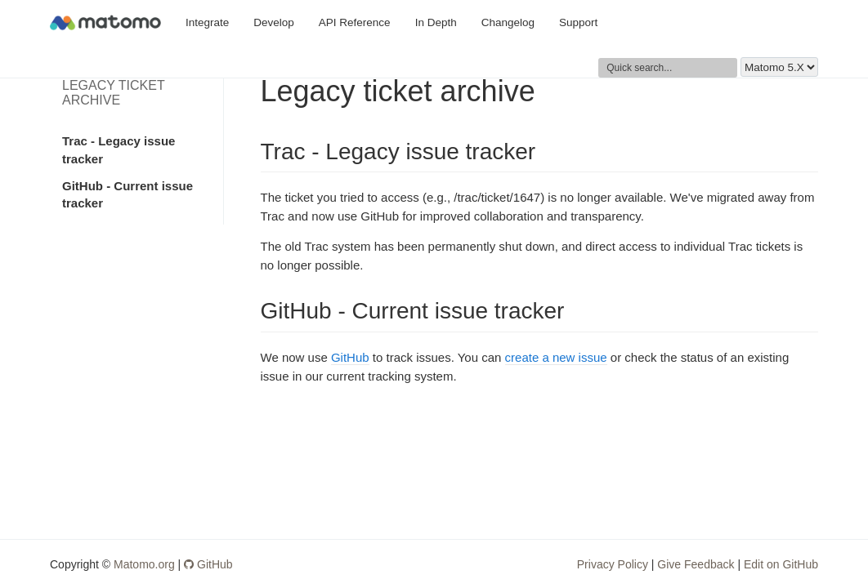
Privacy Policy (613, 564)
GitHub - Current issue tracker (128, 194)
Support (578, 22)
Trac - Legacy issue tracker (119, 149)
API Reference (355, 22)
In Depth (436, 22)
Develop (274, 22)
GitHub (350, 357)
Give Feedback (696, 564)
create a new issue (556, 357)
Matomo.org (144, 564)
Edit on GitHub (781, 564)
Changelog (508, 22)
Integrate (207, 22)
